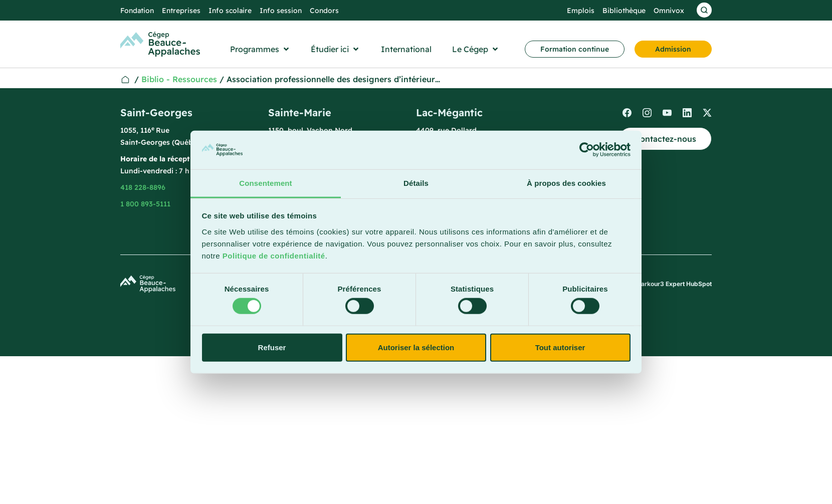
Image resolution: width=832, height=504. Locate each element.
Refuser (272, 347)
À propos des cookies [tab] (566, 183)
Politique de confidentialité (274, 256)
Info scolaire (230, 11)
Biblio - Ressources (179, 79)
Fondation (137, 11)
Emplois (581, 11)
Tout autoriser (560, 347)
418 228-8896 (143, 187)
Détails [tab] (416, 183)
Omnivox (669, 11)
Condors (324, 11)
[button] (260, 49)
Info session (281, 11)
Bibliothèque (624, 11)
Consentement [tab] (265, 183)
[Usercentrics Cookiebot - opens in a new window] (587, 150)
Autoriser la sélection (416, 347)
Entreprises (181, 11)
